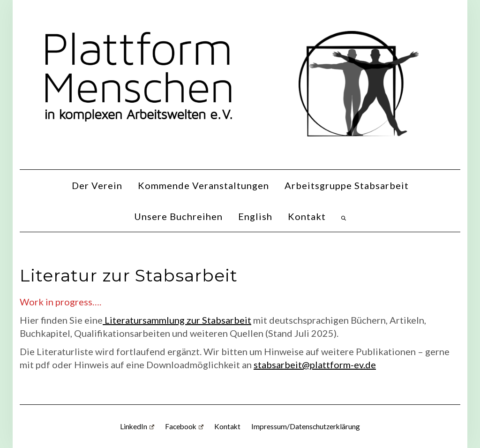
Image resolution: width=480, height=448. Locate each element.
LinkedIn (137, 426)
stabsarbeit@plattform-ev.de (315, 364)
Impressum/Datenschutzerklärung (306, 426)
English (255, 216)
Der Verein (97, 185)
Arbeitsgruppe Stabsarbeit (347, 185)
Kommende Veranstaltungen (203, 185)
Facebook (184, 426)
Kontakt (307, 216)
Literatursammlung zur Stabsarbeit (177, 320)
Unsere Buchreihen (178, 216)
